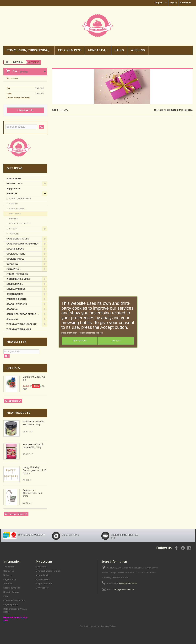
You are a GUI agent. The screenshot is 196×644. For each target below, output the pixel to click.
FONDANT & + (98, 50)
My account (44, 561)
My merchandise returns (48, 571)
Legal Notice (10, 579)
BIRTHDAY (12, 194)
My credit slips (43, 575)
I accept (116, 341)
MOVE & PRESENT (16, 289)
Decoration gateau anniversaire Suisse (98, 626)
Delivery (8, 575)
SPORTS (13, 229)
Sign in (173, 3)
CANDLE (13, 204)
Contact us (186, 3)
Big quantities (13, 188)
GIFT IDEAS (15, 214)
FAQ (6, 596)
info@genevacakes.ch (124, 589)
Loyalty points (11, 605)
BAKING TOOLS (14, 183)
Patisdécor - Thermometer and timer (32, 493)
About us (8, 584)
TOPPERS (14, 234)
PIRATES (13, 219)
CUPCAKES (12, 264)
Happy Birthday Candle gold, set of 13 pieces (34, 470)
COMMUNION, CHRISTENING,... (29, 50)
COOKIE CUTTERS (16, 254)
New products (18, 413)
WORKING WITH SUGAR (19, 329)
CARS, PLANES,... (18, 209)
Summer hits (13, 319)
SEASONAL (12, 309)
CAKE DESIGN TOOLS (18, 239)
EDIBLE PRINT (14, 178)
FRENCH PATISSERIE (17, 274)
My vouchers (42, 588)
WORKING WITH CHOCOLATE (22, 324)
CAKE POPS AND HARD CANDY (23, 244)
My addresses (43, 579)
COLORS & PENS (70, 50)
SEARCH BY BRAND (17, 304)
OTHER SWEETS (15, 294)
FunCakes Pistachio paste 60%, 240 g (33, 446)
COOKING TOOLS (15, 259)
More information (70, 333)
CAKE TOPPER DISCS (20, 199)
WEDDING (138, 50)
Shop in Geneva (11, 592)
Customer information (14, 600)
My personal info (44, 584)
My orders (41, 567)
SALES (119, 50)
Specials (13, 368)
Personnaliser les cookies (91, 333)
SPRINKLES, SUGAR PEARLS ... (23, 314)
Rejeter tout (80, 341)
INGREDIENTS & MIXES (18, 279)
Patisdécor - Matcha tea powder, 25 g (33, 423)
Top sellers (9, 567)
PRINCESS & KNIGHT (19, 224)
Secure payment (11, 588)
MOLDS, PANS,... (15, 284)
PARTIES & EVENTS (16, 299)
